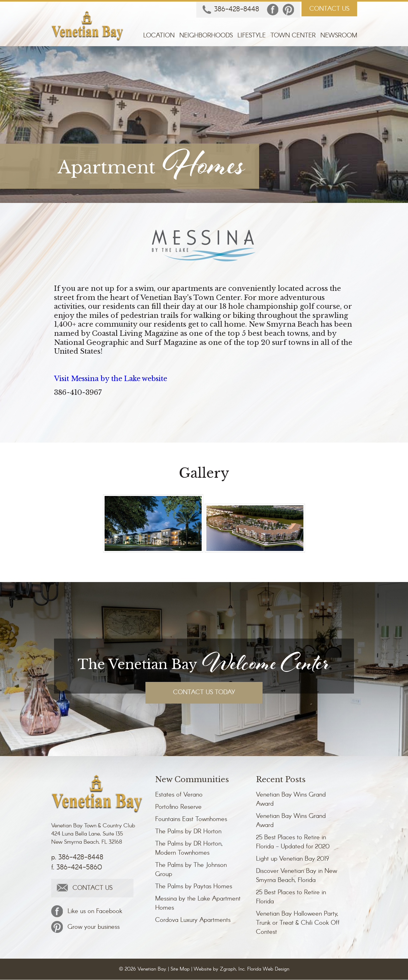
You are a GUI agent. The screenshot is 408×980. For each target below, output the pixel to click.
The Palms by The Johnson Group (191, 870)
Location (159, 36)
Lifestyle (252, 36)
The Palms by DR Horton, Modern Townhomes (189, 849)
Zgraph (228, 969)
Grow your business (85, 927)
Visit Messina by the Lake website (112, 379)
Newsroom (339, 36)
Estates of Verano (179, 795)
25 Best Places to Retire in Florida (291, 897)
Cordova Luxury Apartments (193, 920)
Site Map (180, 969)
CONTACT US (329, 9)
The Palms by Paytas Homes (194, 887)
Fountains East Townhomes (191, 820)
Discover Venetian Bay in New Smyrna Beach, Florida (296, 876)
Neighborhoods (206, 36)
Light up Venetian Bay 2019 (292, 859)
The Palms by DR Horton (188, 832)
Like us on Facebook (87, 912)
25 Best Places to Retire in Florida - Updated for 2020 (293, 842)
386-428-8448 (231, 10)
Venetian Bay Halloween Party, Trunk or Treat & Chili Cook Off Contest (298, 923)
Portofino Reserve (178, 807)
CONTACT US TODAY (204, 693)
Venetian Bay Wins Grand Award (291, 800)
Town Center (293, 36)
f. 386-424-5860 (77, 868)
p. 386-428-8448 (77, 858)
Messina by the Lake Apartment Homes (198, 904)
